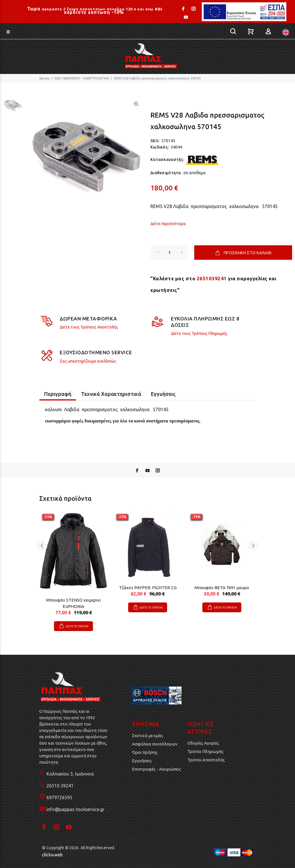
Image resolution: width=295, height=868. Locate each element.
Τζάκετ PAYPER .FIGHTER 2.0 (148, 588)
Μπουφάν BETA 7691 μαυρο (222, 588)
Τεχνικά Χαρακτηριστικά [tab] (111, 394)
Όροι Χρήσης (145, 752)
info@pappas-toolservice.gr (75, 809)
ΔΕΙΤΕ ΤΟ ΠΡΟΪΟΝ (77, 626)
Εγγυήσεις (142, 761)
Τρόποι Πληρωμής (206, 751)
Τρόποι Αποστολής (206, 760)
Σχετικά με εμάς (147, 736)
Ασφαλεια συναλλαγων (155, 744)
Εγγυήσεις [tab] (163, 394)
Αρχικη (44, 78)
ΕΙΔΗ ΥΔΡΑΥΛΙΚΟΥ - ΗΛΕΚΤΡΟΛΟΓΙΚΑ (82, 78)
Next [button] (253, 546)
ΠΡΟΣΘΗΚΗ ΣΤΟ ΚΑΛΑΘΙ (243, 253)
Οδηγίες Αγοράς (203, 743)
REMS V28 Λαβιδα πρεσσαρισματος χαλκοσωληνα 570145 (157, 78)
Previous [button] (42, 546)
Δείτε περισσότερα (168, 224)
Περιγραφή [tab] (58, 394)
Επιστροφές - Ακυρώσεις (156, 769)
